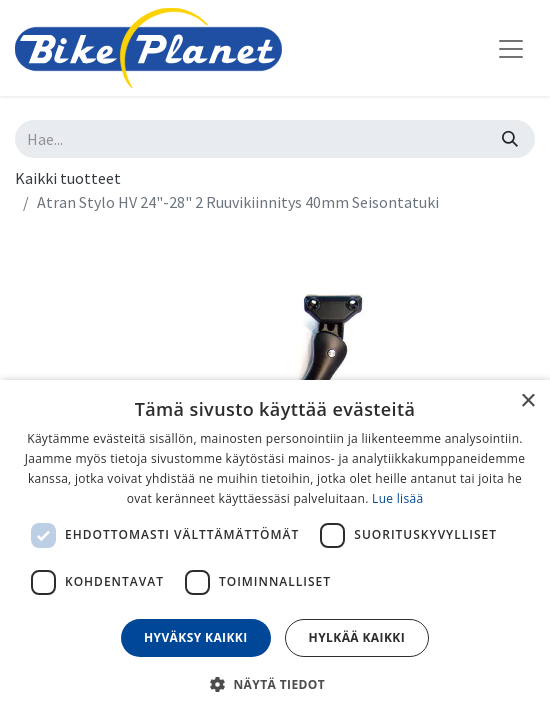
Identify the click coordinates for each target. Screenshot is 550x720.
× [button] (527, 401)
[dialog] (275, 550)
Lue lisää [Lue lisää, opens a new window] (397, 498)
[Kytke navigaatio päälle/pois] (511, 48)
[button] (275, 684)
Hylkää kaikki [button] (357, 637)
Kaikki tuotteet (68, 178)
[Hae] (510, 139)
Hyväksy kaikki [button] (196, 637)
